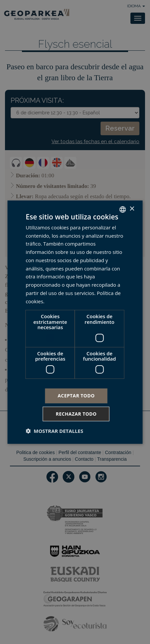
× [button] (132, 209)
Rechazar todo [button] (76, 414)
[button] (55, 431)
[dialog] (75, 322)
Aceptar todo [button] (76, 396)
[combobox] (122, 209)
